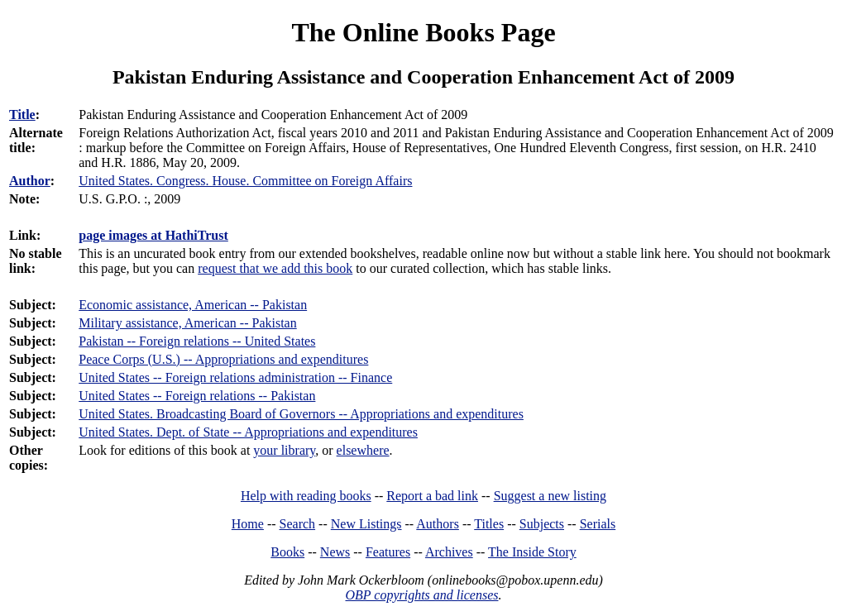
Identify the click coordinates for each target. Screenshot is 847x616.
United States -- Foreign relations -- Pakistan (197, 396)
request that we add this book (275, 268)
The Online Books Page (423, 32)
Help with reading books (306, 496)
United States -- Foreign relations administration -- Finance (235, 377)
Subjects (542, 524)
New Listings (366, 524)
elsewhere (363, 450)
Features (388, 552)
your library (284, 450)
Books (287, 552)
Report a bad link (432, 496)
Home (248, 524)
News (335, 552)
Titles (489, 524)
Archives (449, 552)
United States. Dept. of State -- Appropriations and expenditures (248, 432)
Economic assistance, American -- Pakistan (193, 305)
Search (298, 524)
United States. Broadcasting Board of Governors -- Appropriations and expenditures (301, 414)
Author (30, 181)
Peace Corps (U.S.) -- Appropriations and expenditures (223, 359)
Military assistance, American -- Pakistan (187, 323)
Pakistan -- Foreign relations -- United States (197, 341)
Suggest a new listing (550, 496)
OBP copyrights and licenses (421, 595)
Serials (598, 524)
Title (22, 115)
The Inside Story (532, 552)
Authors (438, 524)
